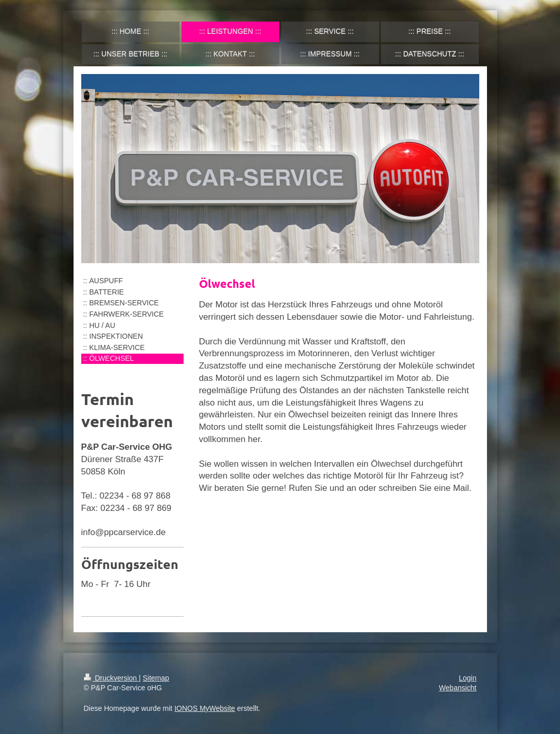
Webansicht (458, 688)
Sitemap (156, 678)
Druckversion (111, 678)
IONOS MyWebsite (205, 708)
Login (467, 678)
